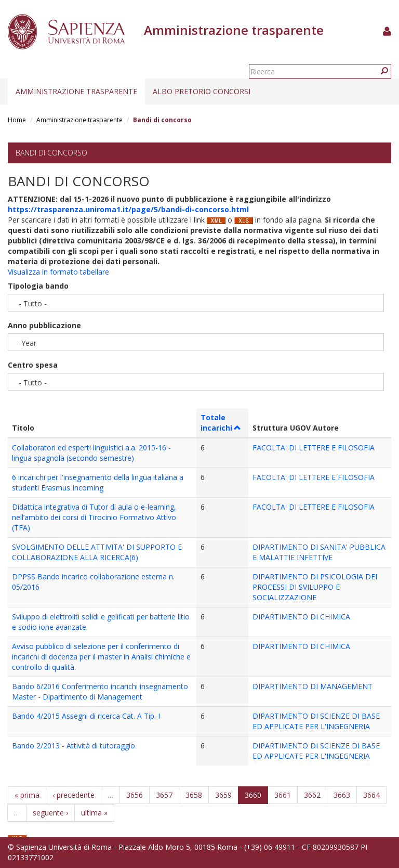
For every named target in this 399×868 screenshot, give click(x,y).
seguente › (50, 813)
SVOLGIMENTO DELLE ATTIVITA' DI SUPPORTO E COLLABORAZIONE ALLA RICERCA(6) (97, 552)
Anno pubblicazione (44, 325)
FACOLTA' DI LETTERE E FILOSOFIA (314, 448)
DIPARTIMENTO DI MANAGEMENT (312, 686)
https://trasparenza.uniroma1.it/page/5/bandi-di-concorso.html (128, 209)
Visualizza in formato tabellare (58, 272)
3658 (194, 795)
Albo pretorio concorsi (202, 91)
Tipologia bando (38, 286)
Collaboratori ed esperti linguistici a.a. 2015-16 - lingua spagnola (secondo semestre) (91, 453)
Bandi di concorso (51, 153)
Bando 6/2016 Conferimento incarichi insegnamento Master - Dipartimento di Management (100, 691)
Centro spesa (33, 365)
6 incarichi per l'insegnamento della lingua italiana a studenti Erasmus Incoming (98, 482)
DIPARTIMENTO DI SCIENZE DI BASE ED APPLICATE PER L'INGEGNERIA (316, 721)
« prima (27, 795)
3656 (135, 795)
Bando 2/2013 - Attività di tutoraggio (74, 746)
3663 (342, 795)
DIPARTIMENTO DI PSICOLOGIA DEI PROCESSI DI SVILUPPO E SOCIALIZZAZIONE (315, 587)
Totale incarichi (221, 423)
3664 (371, 795)
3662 (312, 795)
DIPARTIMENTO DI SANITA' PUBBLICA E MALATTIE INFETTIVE (319, 552)
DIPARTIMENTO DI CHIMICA (301, 617)
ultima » (94, 813)
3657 (164, 795)
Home (17, 120)
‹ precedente (74, 795)
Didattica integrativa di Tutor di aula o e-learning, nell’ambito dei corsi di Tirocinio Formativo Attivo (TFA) (94, 517)
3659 (223, 795)
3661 (283, 795)
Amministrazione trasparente (76, 91)
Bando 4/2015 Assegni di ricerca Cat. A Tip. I (86, 716)
